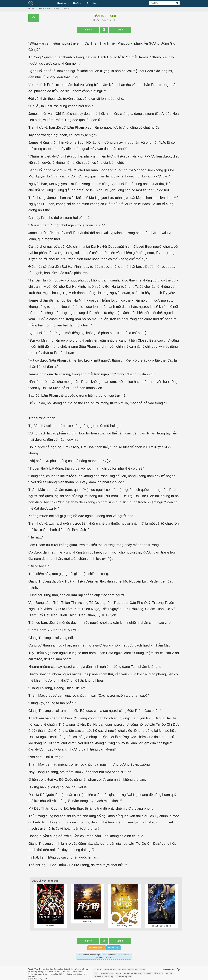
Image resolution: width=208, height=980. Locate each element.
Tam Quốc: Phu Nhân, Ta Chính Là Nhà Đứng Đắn (112, 970)
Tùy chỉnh (92, 3)
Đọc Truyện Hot (41, 3)
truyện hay (70, 969)
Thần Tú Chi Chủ (104, 16)
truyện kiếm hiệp (35, 974)
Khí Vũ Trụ (170, 973)
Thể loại (78, 3)
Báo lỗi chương (97, 948)
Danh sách (63, 3)
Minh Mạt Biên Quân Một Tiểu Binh (128, 973)
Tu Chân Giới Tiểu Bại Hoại (104, 977)
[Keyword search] (162, 3)
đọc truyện (58, 969)
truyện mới (44, 972)
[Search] (177, 3)
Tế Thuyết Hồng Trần (123, 977)
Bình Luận (114, 948)
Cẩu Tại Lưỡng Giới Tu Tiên (104, 973)
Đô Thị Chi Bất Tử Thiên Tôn (153, 973)
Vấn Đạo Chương (138, 970)
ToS (173, 969)
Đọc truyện (43, 969)
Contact (167, 969)
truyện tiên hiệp (79, 972)
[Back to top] (178, 970)
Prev (88, 30)
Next (120, 30)
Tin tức (45, 979)
